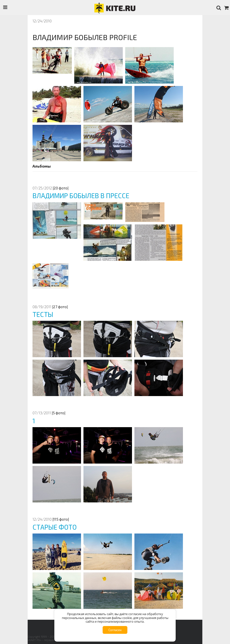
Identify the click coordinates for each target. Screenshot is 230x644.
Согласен (115, 630)
